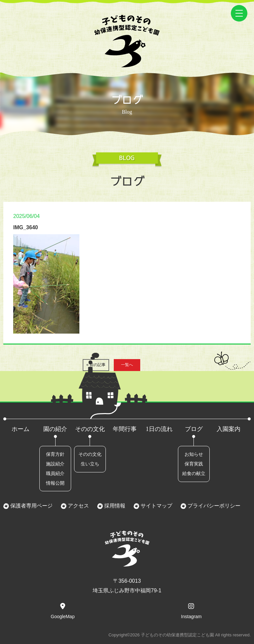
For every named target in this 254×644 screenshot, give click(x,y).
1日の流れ (159, 429)
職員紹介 (55, 473)
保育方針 (55, 454)
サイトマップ (156, 506)
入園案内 (229, 429)
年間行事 (125, 429)
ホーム (21, 429)
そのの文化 (90, 429)
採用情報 (114, 506)
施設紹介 (55, 464)
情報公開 (55, 483)
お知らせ (194, 454)
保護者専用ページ (31, 506)
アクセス (78, 506)
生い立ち (90, 464)
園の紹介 (55, 429)
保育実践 (194, 464)
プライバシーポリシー (213, 506)
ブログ (194, 429)
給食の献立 (194, 473)
